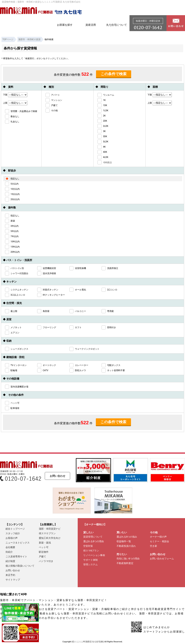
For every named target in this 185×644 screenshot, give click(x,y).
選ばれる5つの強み (127, 537)
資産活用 (91, 25)
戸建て (42, 557)
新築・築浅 (45, 543)
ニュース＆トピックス (18, 543)
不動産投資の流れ (126, 546)
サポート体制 (90, 560)
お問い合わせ (58, 476)
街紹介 (9, 552)
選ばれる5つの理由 (94, 541)
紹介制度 (10, 561)
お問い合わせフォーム (162, 559)
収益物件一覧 (124, 541)
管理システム (90, 564)
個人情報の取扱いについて (20, 566)
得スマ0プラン (91, 551)
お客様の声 (12, 538)
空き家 (153, 546)
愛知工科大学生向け (50, 538)
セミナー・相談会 (159, 541)
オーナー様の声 (158, 537)
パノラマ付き (46, 561)
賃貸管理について (93, 537)
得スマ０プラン (47, 533)
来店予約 (10, 575)
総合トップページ (15, 529)
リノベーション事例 (94, 555)
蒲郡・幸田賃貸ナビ (50, 529)
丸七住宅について (117, 25)
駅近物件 (44, 552)
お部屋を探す (65, 25)
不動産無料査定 (125, 563)
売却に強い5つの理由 (128, 559)
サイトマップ (13, 580)
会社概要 (10, 547)
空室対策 (88, 546)
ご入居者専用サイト (16, 557)
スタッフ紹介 (13, 533)
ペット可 (44, 547)
